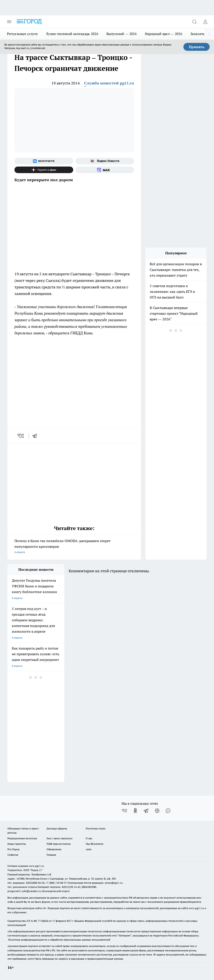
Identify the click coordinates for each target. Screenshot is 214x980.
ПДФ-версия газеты (59, 844)
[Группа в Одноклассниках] (135, 811)
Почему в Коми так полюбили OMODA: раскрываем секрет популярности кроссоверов (74, 547)
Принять (197, 47)
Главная (51, 855)
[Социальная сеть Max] (105, 170)
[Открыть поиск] (194, 22)
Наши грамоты (17, 844)
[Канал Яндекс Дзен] (44, 170)
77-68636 (43, 921)
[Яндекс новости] (105, 161)
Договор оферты (57, 828)
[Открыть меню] (9, 22)
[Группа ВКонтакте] (44, 161)
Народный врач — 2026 (164, 34)
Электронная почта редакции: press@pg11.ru (95, 883)
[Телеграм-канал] (146, 811)
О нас (89, 838)
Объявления (54, 849)
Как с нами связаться (59, 838)
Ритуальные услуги (22, 34)
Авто (89, 849)
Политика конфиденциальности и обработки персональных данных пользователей (59, 940)
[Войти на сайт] (205, 22)
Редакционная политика (22, 838)
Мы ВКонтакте (95, 844)
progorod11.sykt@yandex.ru (24, 891)
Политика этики (96, 828)
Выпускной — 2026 (122, 34)
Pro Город (13, 849)
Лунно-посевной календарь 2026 (72, 34)
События (13, 855)
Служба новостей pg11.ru (109, 83)
